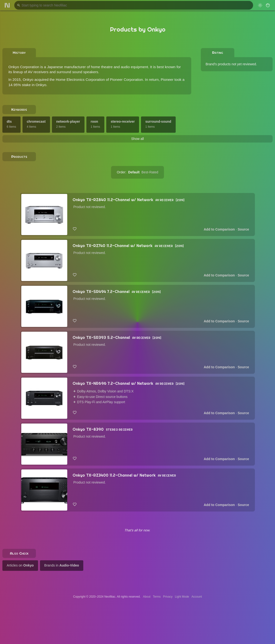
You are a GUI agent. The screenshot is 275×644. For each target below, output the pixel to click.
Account (197, 597)
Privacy (168, 597)
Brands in (62, 565)
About (147, 597)
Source (243, 229)
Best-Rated (150, 172)
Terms (157, 597)
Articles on (20, 565)
